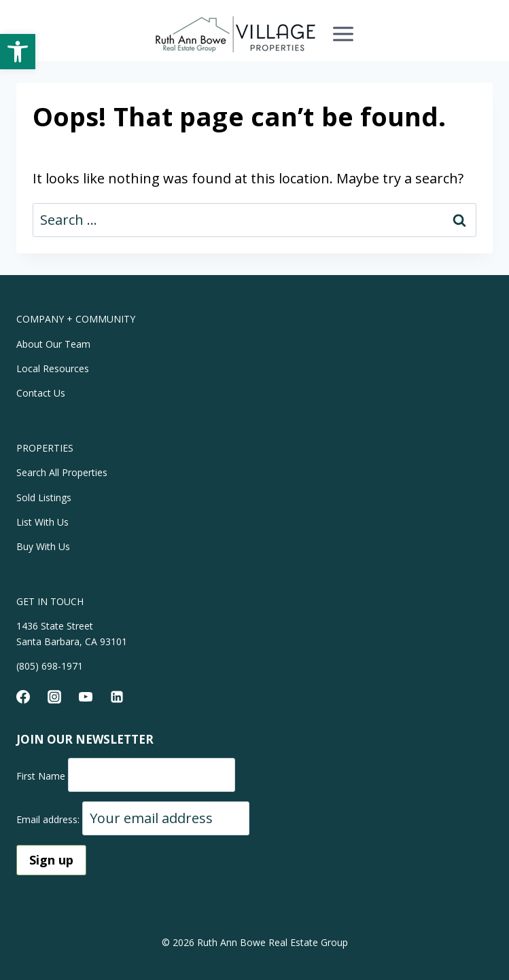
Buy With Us (43, 546)
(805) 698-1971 (50, 666)
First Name (41, 776)
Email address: (49, 819)
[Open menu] (343, 34)
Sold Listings (44, 497)
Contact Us (41, 393)
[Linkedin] (117, 697)
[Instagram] (54, 697)
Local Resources (53, 368)
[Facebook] (23, 697)
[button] (18, 52)
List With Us (42, 522)
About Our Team (53, 344)
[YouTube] (86, 697)
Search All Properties (62, 472)
